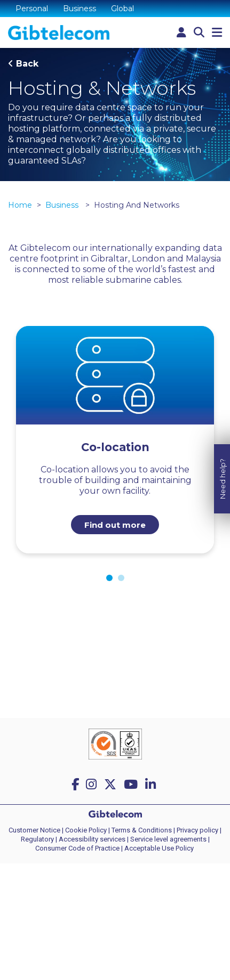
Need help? (223, 472)
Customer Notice (34, 830)
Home (20, 205)
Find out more (115, 525)
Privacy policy (197, 830)
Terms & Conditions (142, 830)
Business (80, 9)
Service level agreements (168, 839)
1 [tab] (109, 578)
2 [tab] (121, 578)
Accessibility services (92, 839)
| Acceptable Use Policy (157, 848)
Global (122, 9)
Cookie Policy (86, 830)
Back (27, 64)
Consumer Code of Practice (77, 848)
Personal (32, 9)
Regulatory (37, 839)
